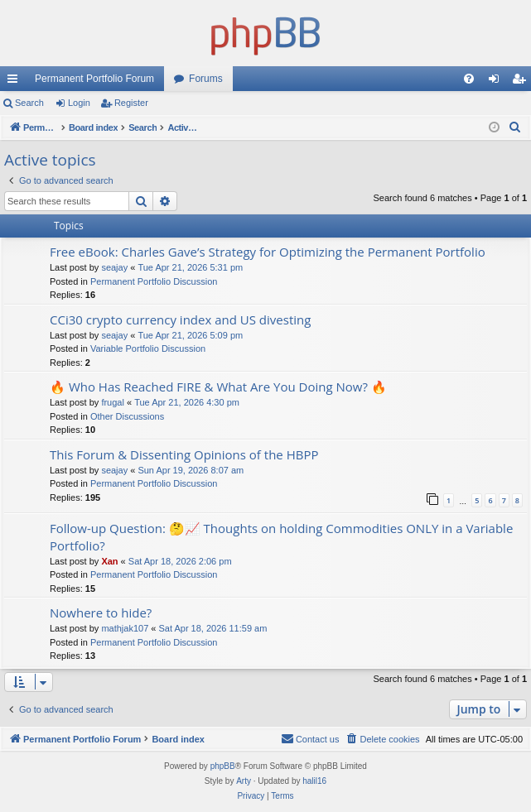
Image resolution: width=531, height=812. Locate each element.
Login (79, 103)
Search (29, 103)
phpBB (223, 766)
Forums (206, 79)
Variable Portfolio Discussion (148, 348)
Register (131, 103)
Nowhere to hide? (101, 613)
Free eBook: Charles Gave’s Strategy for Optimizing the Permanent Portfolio (268, 252)
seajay (114, 267)
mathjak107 (125, 628)
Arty (244, 781)
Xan (109, 561)
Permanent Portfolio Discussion (154, 281)
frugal (113, 402)
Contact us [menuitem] (310, 738)
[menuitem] (469, 79)
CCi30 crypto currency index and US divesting (180, 320)
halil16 (314, 781)
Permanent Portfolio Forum (94, 79)
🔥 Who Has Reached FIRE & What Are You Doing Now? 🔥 (218, 387)
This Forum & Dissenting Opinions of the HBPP (184, 454)
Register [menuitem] (522, 82)
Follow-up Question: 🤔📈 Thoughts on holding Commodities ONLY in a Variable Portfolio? (281, 537)
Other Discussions (127, 416)
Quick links (16, 82)
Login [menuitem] (497, 82)
